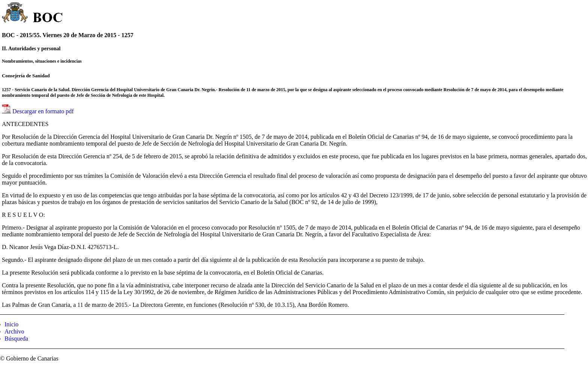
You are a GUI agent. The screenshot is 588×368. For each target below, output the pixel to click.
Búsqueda (16, 339)
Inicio (11, 324)
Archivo (14, 331)
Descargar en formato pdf (43, 111)
